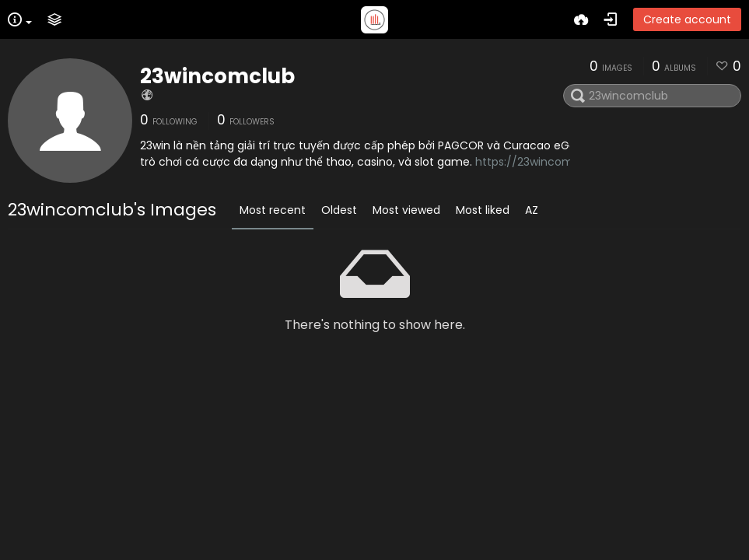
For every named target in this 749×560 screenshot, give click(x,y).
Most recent (273, 210)
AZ (532, 210)
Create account (687, 19)
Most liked (483, 210)
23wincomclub (217, 76)
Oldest (339, 210)
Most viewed (406, 210)
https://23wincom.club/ (540, 162)
